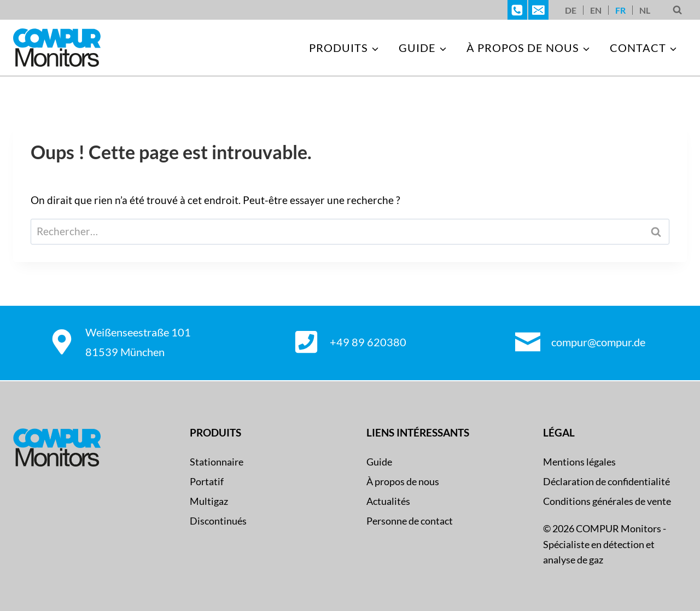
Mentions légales (579, 462)
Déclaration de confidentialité (606, 481)
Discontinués (218, 521)
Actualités (388, 501)
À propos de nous (403, 481)
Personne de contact (410, 521)
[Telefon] (517, 10)
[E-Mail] (538, 10)
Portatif (207, 481)
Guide (379, 462)
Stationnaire (217, 462)
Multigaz (209, 501)
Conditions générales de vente (607, 501)
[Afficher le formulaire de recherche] (677, 10)
